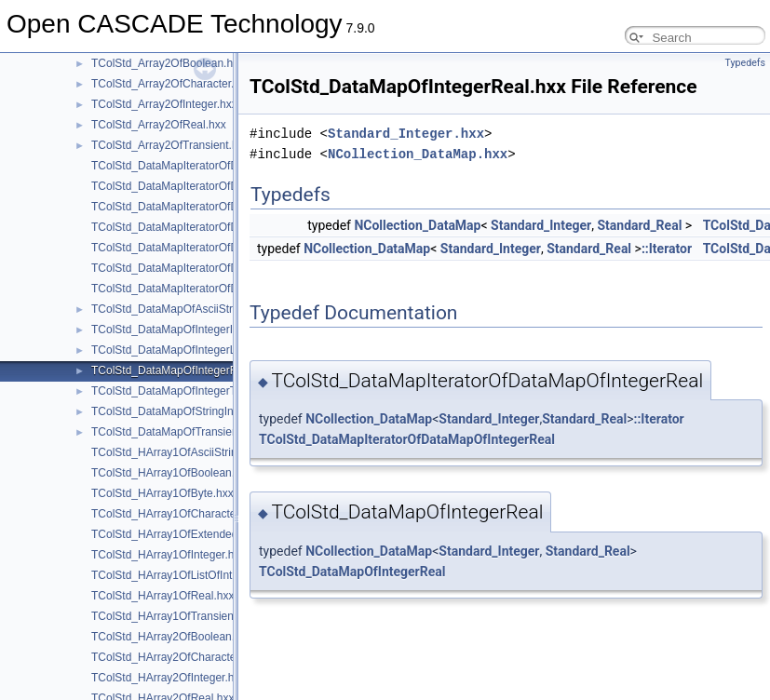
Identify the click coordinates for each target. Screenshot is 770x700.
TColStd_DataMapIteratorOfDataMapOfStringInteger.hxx (231, 268)
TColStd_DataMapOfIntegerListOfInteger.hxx (203, 350)
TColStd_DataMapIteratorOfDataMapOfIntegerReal (407, 439)
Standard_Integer (541, 225)
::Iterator (667, 249)
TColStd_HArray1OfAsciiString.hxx (177, 452)
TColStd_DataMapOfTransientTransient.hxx (200, 432)
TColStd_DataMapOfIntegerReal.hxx (182, 370)
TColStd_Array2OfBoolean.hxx (168, 63)
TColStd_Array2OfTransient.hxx (170, 145)
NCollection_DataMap (417, 225)
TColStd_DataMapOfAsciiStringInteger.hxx (197, 309)
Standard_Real (639, 225)
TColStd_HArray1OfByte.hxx (162, 493)
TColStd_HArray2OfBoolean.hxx (172, 637)
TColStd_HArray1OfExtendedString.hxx (189, 534)
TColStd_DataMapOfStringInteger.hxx (185, 411)
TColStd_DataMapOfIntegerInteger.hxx (188, 330)
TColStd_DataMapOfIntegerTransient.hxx (194, 391)
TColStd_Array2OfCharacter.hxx (171, 84)
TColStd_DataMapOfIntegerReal (352, 572)
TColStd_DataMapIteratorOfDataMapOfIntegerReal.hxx (229, 227)
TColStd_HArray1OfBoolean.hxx (172, 473)
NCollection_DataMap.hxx (418, 154)
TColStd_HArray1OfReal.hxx (162, 596)
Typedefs (745, 63)
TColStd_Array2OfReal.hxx (159, 125)
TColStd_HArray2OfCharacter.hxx (176, 657)
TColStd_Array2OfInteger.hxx (164, 104)
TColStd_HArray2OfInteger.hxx (168, 678)
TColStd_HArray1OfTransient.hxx (174, 616)
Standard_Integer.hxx (406, 134)
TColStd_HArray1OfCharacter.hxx (176, 514)
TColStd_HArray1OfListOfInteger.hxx (183, 575)
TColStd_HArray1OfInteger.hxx (168, 555)
